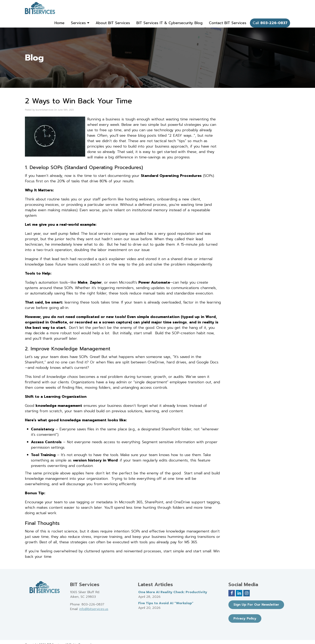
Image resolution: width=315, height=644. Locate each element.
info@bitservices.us (94, 609)
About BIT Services (113, 23)
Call (270, 23)
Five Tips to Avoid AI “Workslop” (166, 603)
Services (80, 23)
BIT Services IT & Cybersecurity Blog (169, 23)
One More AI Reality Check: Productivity (173, 592)
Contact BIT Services (228, 23)
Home (59, 23)
